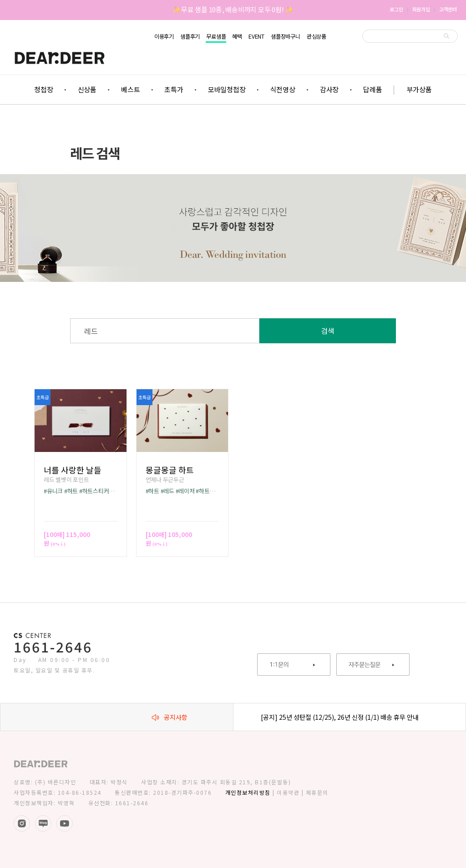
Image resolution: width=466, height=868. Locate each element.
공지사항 (170, 717)
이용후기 (164, 36)
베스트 (130, 89)
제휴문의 (317, 792)
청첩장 (43, 89)
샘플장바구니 (286, 36)
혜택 (237, 36)
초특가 (174, 89)
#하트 (71, 491)
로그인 (396, 9)
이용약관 (288, 792)
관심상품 (317, 36)
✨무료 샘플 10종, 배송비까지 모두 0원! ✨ (233, 9)
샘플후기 (190, 36)
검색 (328, 331)
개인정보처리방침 (248, 792)
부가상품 (419, 89)
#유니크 (53, 491)
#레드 (167, 491)
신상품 (87, 89)
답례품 (372, 89)
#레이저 (185, 491)
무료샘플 (216, 37)
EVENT (256, 36)
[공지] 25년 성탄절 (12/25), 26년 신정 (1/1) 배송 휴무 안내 (340, 717)
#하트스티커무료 (99, 491)
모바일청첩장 (227, 89)
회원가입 (421, 9)
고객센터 (448, 9)
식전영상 (283, 89)
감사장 (329, 89)
